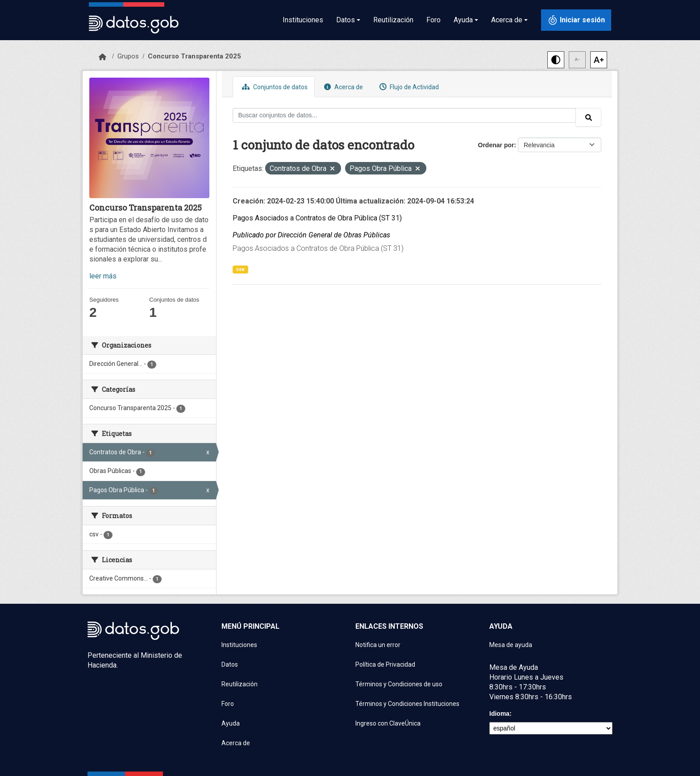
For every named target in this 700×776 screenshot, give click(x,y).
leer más (103, 276)
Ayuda (231, 723)
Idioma (499, 714)
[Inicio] (102, 57)
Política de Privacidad (385, 664)
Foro (433, 20)
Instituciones (303, 20)
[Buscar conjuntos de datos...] (404, 115)
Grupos (128, 56)
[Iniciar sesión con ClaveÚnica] (576, 20)
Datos (230, 664)
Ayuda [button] (463, 20)
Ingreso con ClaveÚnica (388, 723)
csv (240, 269)
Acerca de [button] (507, 20)
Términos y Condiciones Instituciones (407, 704)
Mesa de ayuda (511, 645)
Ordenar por (496, 145)
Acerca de (342, 87)
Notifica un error (378, 645)
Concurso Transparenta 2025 (194, 56)
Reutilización (393, 20)
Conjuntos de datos (274, 87)
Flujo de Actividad (408, 87)
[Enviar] (588, 117)
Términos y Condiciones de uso (399, 684)
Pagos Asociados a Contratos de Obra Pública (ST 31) (317, 218)
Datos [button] (346, 20)
